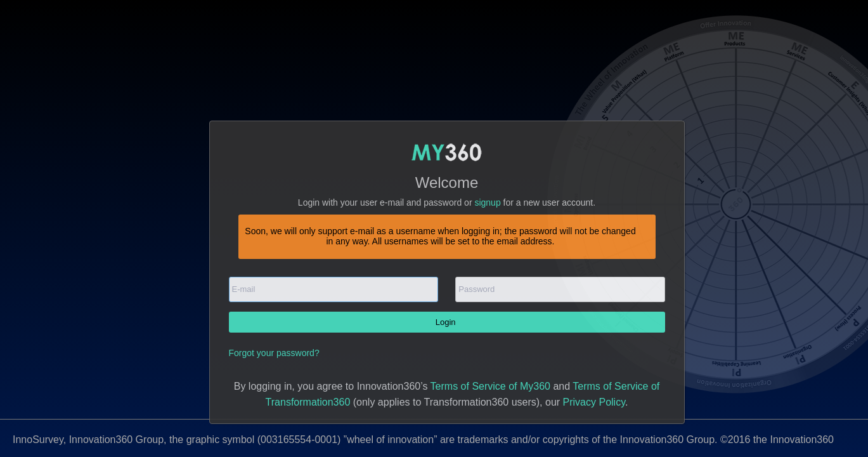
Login (447, 322)
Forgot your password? (274, 353)
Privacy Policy (594, 402)
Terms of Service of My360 (490, 386)
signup (487, 202)
